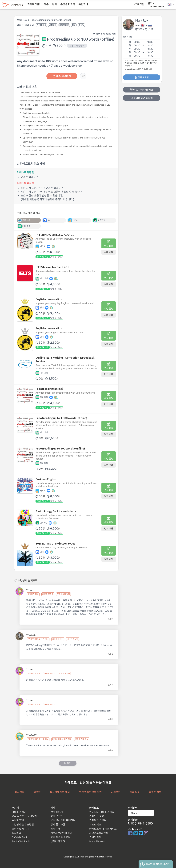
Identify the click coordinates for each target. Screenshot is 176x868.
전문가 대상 (41, 25)
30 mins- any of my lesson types (55, 543)
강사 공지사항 (58, 824)
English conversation (49, 299)
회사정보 (19, 792)
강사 (54, 4)
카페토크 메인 (19, 812)
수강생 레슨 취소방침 (23, 824)
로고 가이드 (155, 792)
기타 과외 (30, 25)
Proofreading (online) (49, 389)
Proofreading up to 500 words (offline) (60, 448)
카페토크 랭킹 (97, 816)
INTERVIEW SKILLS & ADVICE (55, 235)
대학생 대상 (64, 25)
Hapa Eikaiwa (97, 841)
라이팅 (81, 25)
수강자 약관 (18, 820)
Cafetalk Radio (20, 837)
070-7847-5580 (142, 823)
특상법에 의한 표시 (60, 792)
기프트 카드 (95, 824)
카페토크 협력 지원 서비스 (103, 829)
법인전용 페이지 (20, 829)
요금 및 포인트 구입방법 (24, 816)
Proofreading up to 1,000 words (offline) (61, 418)
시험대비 (53, 25)
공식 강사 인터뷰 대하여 (63, 820)
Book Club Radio (21, 841)
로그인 (139, 4)
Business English (46, 479)
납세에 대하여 (58, 841)
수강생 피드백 (68, 4)
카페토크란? (34, 4)
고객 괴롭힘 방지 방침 (90, 792)
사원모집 (116, 792)
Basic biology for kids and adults (56, 511)
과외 (19, 25)
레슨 (46, 4)
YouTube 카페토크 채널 (102, 812)
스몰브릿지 (95, 837)
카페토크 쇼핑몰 (98, 820)
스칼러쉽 (16, 833)
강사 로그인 (57, 816)
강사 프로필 (142, 77)
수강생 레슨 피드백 (142, 98)
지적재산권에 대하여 (61, 833)
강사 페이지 (57, 812)
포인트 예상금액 (77, 46)
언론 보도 (135, 792)
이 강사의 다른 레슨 (142, 90)
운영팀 (37, 792)
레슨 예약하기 (62, 76)
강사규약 (55, 829)
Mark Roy (22, 20)
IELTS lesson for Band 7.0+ (52, 267)
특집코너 (83, 4)
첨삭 (74, 25)
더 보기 (68, 763)
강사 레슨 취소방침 (60, 837)
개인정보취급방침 (99, 833)
